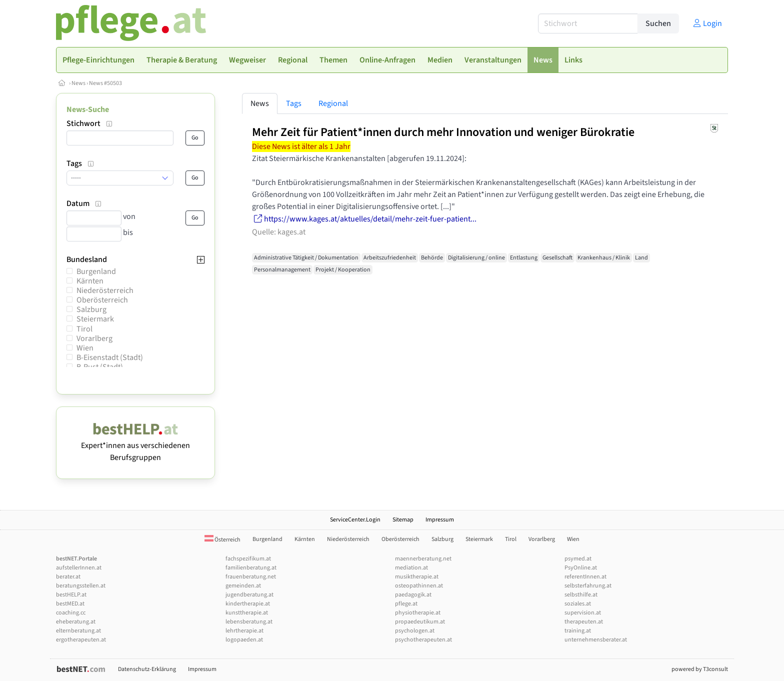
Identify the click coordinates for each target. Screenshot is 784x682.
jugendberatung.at (249, 595)
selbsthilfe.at (581, 595)
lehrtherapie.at (244, 631)
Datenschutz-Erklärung (147, 669)
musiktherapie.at (417, 577)
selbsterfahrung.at (588, 586)
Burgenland (96, 271)
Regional (333, 103)
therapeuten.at (584, 622)
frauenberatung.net (251, 577)
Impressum (440, 520)
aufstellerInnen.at (79, 568)
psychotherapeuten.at (423, 640)
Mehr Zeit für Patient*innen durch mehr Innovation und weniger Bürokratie (443, 132)
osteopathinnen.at (419, 586)
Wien (85, 348)
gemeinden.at (243, 586)
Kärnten (90, 281)
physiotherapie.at (418, 613)
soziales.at (578, 604)
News (78, 83)
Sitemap (403, 520)
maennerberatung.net (423, 559)
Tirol (84, 329)
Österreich (222, 540)
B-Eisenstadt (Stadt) (110, 357)
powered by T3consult (700, 669)
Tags (294, 103)
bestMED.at (70, 604)
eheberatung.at (76, 622)
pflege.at (406, 604)
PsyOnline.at (581, 568)
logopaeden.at (244, 640)
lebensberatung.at (249, 622)
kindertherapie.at (248, 604)
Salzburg (91, 309)
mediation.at (411, 568)
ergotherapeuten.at (81, 640)
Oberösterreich (102, 300)
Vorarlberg (94, 338)
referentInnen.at (585, 577)
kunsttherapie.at (247, 613)
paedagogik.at (413, 595)
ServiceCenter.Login (355, 520)
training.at (578, 631)
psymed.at (578, 559)
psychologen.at (415, 631)
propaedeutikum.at (420, 622)
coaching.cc (71, 613)
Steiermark (95, 319)
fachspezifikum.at (248, 559)
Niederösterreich (105, 290)
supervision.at (583, 613)
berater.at (68, 577)
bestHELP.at (71, 595)
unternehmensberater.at (596, 640)
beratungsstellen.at (81, 586)
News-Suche (88, 109)
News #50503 (105, 83)
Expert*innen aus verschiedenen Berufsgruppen (135, 445)
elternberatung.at (78, 631)
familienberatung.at (251, 568)
